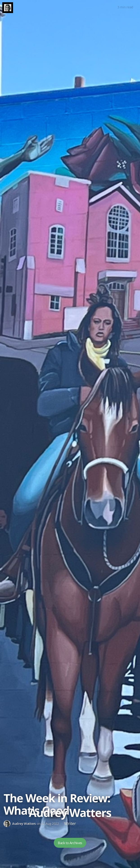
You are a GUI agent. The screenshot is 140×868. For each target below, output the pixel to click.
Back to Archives (70, 843)
